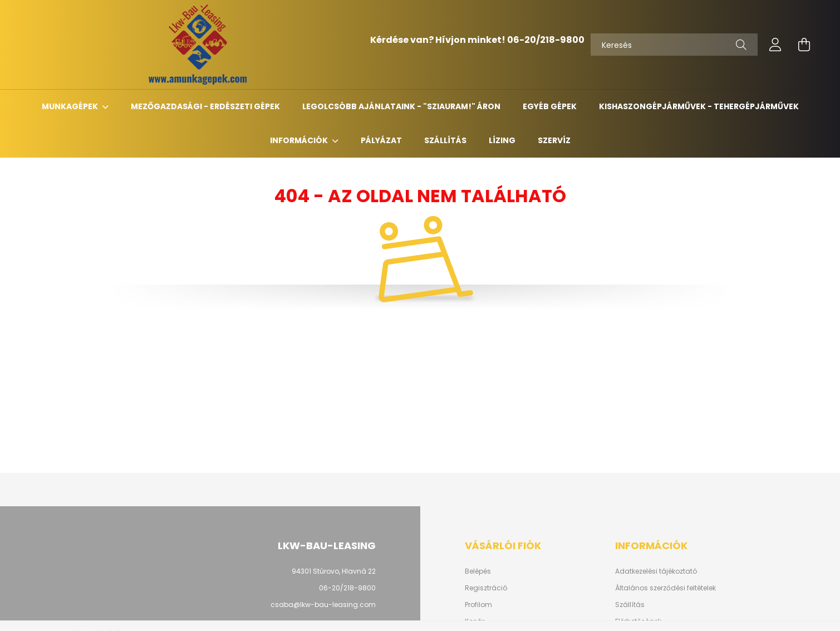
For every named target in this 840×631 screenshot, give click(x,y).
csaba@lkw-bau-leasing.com (323, 605)
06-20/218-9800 (546, 40)
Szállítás (445, 140)
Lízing (502, 140)
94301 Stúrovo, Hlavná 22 (334, 571)
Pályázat (381, 140)
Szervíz (554, 140)
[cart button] (804, 45)
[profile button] (775, 45)
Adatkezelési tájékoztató (656, 571)
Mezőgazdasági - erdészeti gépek (205, 106)
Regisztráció (486, 588)
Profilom (478, 605)
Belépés (478, 571)
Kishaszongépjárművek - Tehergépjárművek (699, 106)
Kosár (475, 622)
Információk (300, 140)
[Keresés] (674, 45)
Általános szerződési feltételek (665, 588)
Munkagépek (71, 106)
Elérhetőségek (638, 622)
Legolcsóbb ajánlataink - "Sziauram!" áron (401, 106)
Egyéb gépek (550, 106)
